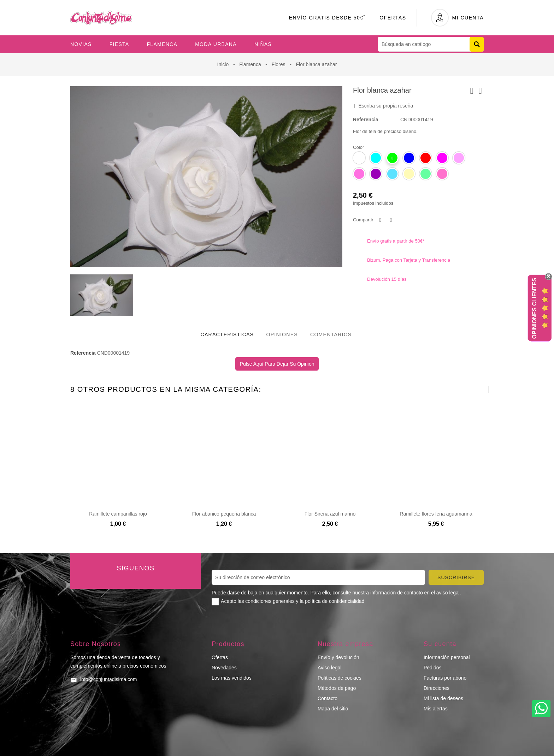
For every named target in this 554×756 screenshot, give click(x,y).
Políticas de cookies (340, 678)
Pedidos (433, 668)
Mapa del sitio (333, 709)
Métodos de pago (337, 688)
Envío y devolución (338, 657)
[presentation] (471, 389)
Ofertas (393, 18)
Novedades (224, 668)
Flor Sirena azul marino (330, 514)
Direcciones (437, 688)
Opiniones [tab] (282, 335)
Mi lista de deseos (443, 698)
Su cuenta (440, 644)
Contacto (328, 698)
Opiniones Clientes (534, 308)
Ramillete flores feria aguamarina (436, 514)
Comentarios (331, 335)
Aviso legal (329, 668)
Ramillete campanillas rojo (118, 514)
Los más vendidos (232, 678)
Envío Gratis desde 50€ (327, 18)
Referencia (366, 120)
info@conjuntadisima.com (109, 679)
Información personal (447, 657)
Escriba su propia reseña (383, 106)
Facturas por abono (445, 678)
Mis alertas (436, 709)
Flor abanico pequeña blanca (224, 514)
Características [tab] (227, 335)
